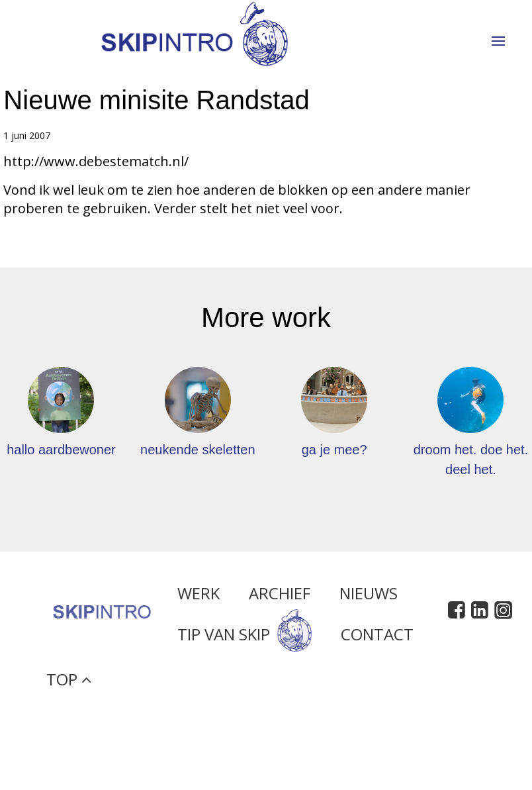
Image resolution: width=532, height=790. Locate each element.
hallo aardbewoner (61, 450)
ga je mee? (334, 450)
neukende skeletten (198, 450)
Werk (199, 596)
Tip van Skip (244, 638)
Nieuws (369, 596)
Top (69, 682)
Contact (377, 638)
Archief (280, 596)
